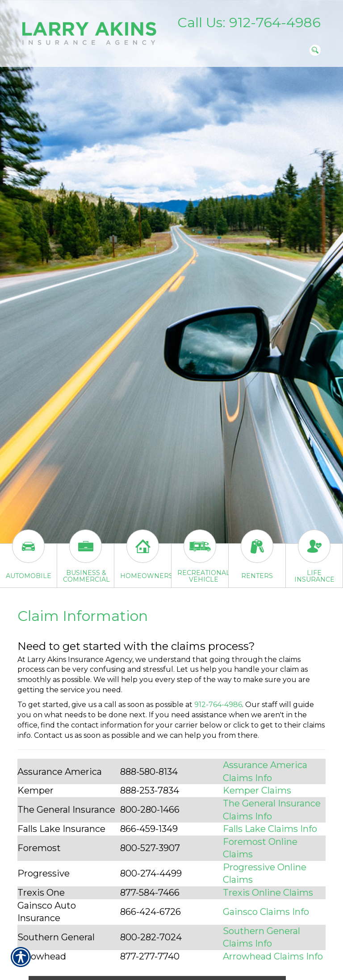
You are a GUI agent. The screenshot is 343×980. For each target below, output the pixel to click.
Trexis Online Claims (268, 893)
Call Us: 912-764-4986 (249, 23)
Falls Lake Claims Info (270, 829)
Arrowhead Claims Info (273, 956)
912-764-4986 (218, 705)
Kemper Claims (257, 790)
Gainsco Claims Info (266, 912)
